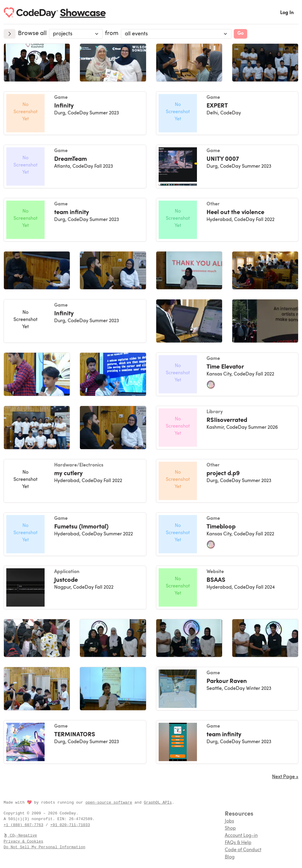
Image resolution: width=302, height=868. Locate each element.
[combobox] (76, 34)
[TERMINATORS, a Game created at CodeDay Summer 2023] (75, 742)
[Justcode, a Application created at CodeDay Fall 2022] (75, 587)
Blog (230, 857)
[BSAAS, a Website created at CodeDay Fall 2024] (227, 587)
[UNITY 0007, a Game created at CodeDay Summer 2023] (227, 166)
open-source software (109, 802)
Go (240, 34)
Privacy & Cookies (23, 841)
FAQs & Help (238, 843)
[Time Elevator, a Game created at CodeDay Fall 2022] (227, 374)
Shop (230, 828)
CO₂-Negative (21, 835)
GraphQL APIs (158, 802)
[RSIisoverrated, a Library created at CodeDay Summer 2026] (227, 428)
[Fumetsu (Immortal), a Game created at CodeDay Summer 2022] (75, 534)
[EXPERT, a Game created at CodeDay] (227, 113)
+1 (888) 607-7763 (23, 825)
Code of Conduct (243, 850)
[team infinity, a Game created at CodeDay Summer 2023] (75, 220)
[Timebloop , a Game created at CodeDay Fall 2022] (227, 534)
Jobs (229, 821)
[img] (37, 63)
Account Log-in (241, 836)
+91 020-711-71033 (70, 825)
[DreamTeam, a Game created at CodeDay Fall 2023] (75, 166)
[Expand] (10, 34)
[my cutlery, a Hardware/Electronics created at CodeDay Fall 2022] (75, 481)
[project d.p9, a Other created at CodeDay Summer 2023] (227, 481)
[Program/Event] (176, 34)
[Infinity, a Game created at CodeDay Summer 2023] (75, 113)
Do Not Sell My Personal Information (44, 847)
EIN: (63, 819)
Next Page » (285, 777)
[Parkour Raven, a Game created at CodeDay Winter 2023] (227, 689)
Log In (287, 13)
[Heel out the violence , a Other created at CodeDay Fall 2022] (227, 220)
